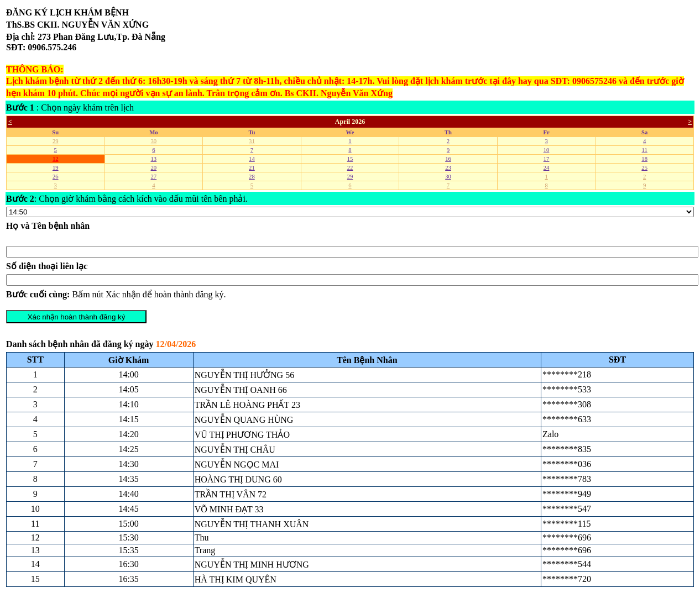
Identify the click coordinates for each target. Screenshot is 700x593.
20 (154, 168)
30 (154, 141)
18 (644, 159)
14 (252, 159)
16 (448, 159)
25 (644, 168)
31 (252, 141)
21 (252, 168)
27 (154, 177)
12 (56, 159)
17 (547, 159)
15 (350, 159)
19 (56, 168)
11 (645, 150)
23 (448, 168)
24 (547, 168)
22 (350, 168)
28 (252, 177)
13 (154, 159)
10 (547, 150)
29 (56, 141)
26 (56, 177)
